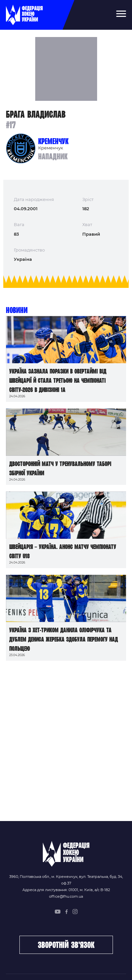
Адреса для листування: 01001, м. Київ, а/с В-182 (66, 890)
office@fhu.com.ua (66, 896)
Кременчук (53, 141)
